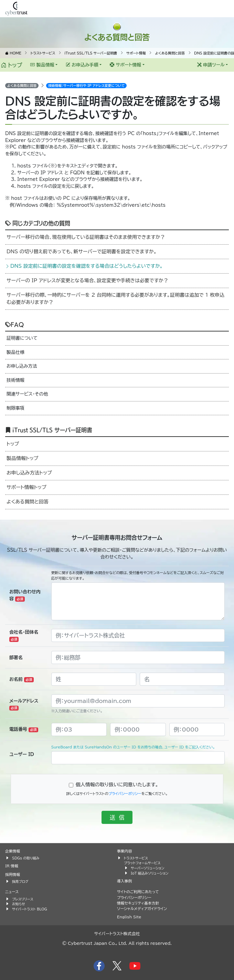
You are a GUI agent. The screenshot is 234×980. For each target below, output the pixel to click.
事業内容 (124, 851)
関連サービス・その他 (27, 394)
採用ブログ (20, 881)
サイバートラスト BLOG (30, 909)
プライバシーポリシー (125, 794)
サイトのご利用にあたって (138, 892)
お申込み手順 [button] (82, 65)
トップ (12, 65)
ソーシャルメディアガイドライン (142, 908)
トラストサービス (136, 858)
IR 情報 (12, 866)
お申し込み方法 (22, 366)
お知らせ (19, 904)
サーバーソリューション (147, 868)
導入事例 (124, 881)
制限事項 (15, 408)
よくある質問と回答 (117, 37)
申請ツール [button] (211, 65)
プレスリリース (23, 899)
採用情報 (13, 874)
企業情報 (13, 851)
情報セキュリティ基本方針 (138, 903)
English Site (129, 917)
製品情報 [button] (42, 65)
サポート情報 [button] (125, 65)
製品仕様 (15, 352)
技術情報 (15, 380)
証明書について (22, 338)
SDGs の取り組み (26, 858)
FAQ (14, 324)
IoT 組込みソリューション (150, 873)
